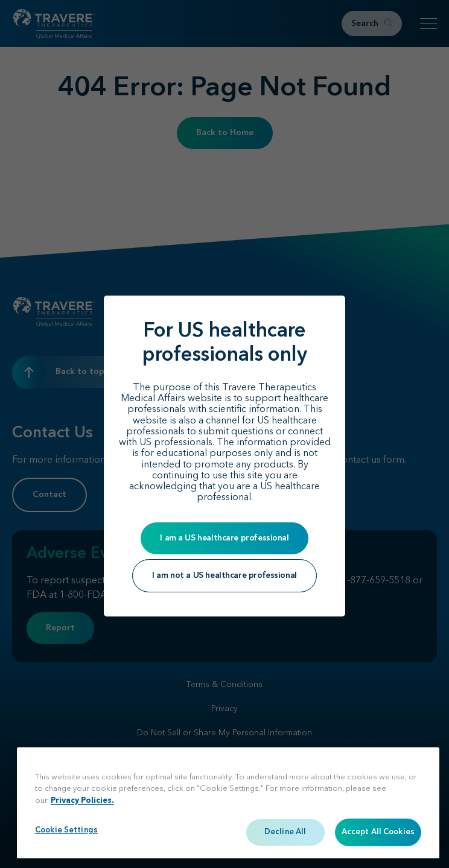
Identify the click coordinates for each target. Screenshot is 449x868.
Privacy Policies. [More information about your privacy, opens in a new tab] (82, 801)
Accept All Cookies (378, 832)
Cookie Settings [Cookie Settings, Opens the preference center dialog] (66, 830)
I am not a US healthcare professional (224, 575)
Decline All (285, 832)
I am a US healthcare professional (224, 538)
